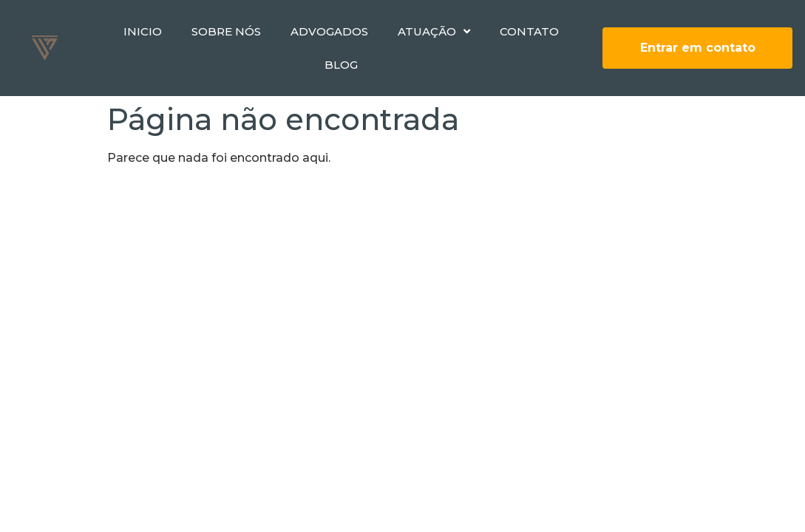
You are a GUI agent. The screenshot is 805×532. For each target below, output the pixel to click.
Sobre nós (226, 31)
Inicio (143, 31)
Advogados (329, 31)
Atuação (434, 31)
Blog (341, 65)
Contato (529, 31)
